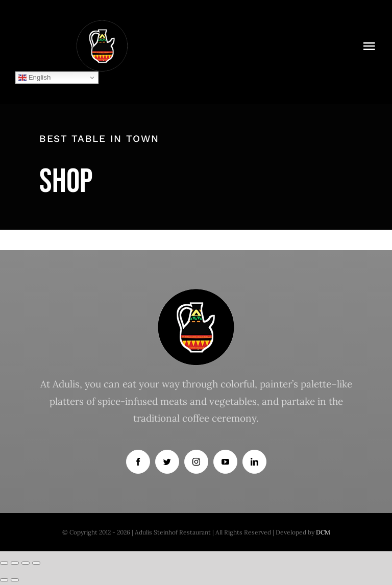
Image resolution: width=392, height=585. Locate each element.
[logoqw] (102, 25)
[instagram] (196, 462)
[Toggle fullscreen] (26, 563)
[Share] (15, 563)
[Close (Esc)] (4, 563)
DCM (323, 532)
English (34, 78)
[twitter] (167, 462)
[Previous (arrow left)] (4, 580)
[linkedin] (254, 462)
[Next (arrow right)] (15, 580)
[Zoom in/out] (36, 563)
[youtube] (225, 462)
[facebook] (138, 462)
